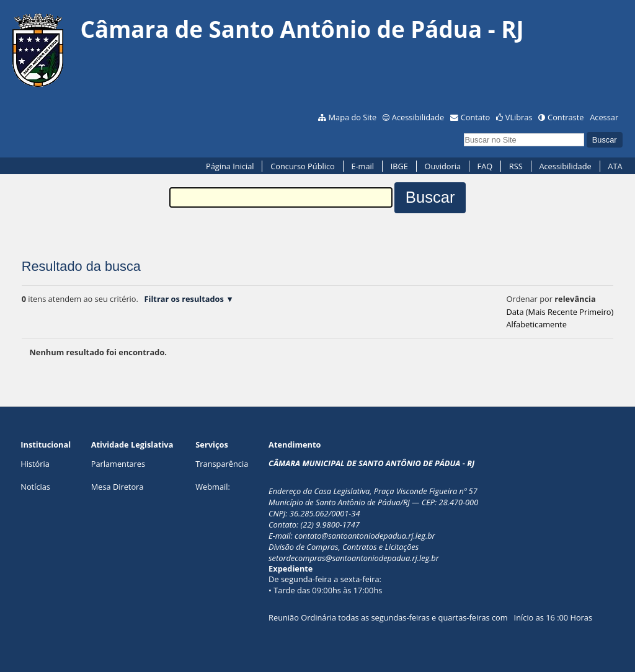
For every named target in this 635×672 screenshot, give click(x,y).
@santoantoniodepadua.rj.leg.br (378, 536)
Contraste (566, 117)
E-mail (362, 166)
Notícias (35, 487)
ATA (615, 166)
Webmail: (213, 487)
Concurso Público (303, 166)
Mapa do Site (353, 117)
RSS (516, 166)
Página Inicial (230, 166)
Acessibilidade (418, 117)
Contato (476, 117)
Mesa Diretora (118, 487)
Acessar (604, 117)
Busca (464, 132)
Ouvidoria (442, 166)
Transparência (222, 464)
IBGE (399, 166)
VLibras (519, 117)
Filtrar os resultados (184, 299)
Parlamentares (118, 464)
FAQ (485, 166)
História (35, 464)
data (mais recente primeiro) (560, 312)
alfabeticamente (536, 324)
